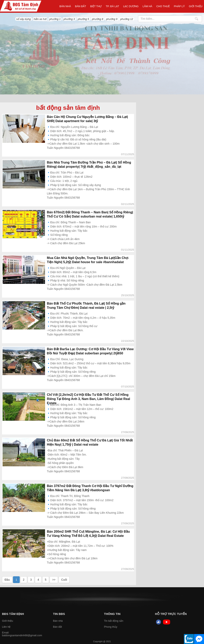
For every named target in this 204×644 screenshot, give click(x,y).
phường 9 (112, 19)
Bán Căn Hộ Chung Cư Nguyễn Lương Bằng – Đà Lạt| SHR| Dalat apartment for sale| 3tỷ (87, 119)
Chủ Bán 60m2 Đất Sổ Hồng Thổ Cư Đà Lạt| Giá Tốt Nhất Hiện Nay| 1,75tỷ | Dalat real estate (90, 442)
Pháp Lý (179, 6)
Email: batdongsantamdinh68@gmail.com (22, 634)
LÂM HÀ (147, 6)
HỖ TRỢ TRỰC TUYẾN (171, 614)
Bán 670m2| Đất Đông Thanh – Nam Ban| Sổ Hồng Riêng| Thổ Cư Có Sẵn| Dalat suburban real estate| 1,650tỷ (90, 214)
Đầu (7, 580)
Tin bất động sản (114, 621)
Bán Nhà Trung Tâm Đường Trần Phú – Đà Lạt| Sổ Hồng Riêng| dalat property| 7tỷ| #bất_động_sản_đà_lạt (89, 165)
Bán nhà (65, 6)
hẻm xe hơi (40, 19)
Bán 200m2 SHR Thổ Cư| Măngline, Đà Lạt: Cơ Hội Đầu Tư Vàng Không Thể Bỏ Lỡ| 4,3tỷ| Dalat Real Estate (88, 534)
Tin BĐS (59, 614)
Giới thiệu (196, 6)
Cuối (64, 580)
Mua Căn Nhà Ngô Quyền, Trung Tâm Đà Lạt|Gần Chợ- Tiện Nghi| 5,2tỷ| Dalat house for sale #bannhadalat (88, 260)
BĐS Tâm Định (13, 614)
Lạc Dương (131, 6)
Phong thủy (111, 627)
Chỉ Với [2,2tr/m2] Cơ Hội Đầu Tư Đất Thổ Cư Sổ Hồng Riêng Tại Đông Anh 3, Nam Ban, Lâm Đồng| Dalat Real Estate (88, 399)
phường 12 (127, 19)
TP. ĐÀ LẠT (112, 6)
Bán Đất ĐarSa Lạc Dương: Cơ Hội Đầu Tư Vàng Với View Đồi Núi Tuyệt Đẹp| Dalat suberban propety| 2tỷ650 (90, 351)
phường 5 (83, 19)
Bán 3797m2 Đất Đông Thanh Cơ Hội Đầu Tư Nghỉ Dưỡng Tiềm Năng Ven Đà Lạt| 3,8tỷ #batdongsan (90, 488)
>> (54, 580)
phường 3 (69, 19)
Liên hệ (6, 627)
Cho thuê (163, 6)
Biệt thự (96, 6)
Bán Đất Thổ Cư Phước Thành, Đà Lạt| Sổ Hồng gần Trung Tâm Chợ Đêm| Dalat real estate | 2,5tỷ (86, 306)
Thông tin (112, 614)
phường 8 (98, 19)
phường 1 (55, 19)
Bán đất (81, 6)
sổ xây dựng (24, 19)
